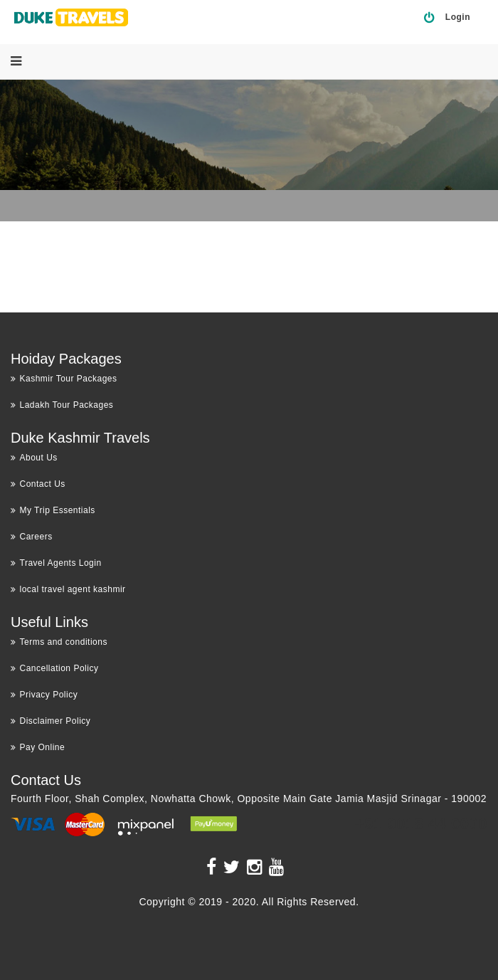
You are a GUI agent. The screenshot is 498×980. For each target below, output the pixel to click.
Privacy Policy (44, 695)
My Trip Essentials (53, 510)
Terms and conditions (59, 642)
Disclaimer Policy (51, 721)
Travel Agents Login (56, 563)
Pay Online (38, 747)
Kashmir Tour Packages (64, 379)
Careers (32, 537)
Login (458, 17)
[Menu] (16, 61)
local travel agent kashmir (68, 589)
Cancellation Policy (54, 668)
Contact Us (38, 484)
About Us (34, 458)
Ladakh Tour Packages (62, 405)
